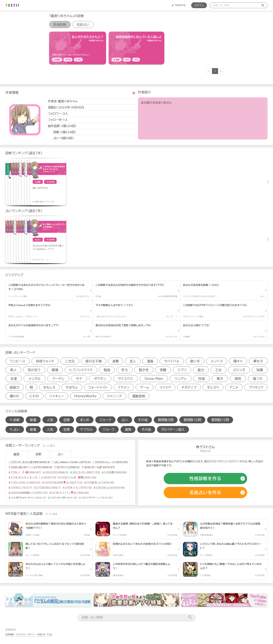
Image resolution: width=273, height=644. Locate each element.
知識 (260, 370)
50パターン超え (173, 429)
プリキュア (256, 387)
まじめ (85, 420)
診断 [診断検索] (15, 420)
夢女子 (258, 361)
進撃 (116, 361)
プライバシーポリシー (26, 634)
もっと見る (49, 446)
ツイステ (165, 387)
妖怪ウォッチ (45, 361)
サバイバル (172, 361)
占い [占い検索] (15, 429)
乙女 (219, 370)
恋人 (133, 361)
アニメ (234, 387)
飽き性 (144, 370)
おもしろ (49, 387)
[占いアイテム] (24, 240)
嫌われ (14, 396)
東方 (220, 379)
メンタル (34, 379)
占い (125, 420)
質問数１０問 (192, 420)
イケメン (124, 387)
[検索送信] (263, 5)
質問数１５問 (220, 420)
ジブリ (182, 370)
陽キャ (238, 361)
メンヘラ (217, 361)
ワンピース (18, 361)
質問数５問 (166, 420)
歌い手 (195, 361)
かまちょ (72, 387)
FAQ (50, 634)
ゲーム (144, 387)
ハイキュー (57, 396)
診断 (38, 454)
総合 (17, 454)
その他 (143, 420)
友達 (14, 379)
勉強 (107, 370)
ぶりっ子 (239, 370)
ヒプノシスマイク (81, 370)
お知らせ (41, 634)
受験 (163, 370)
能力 (201, 370)
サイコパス (125, 379)
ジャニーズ (114, 396)
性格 (202, 379)
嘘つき (258, 379)
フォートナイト (98, 387)
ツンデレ (181, 379)
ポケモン (100, 379)
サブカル (86, 429)
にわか (34, 396)
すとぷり (213, 387)
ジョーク (105, 420)
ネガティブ (189, 387)
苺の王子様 (93, 361)
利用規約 (10, 634)
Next (268, 182)
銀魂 (55, 370)
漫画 (150, 361)
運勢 (128, 429)
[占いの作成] (205, 493)
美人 (13, 370)
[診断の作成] (205, 479)
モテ (79, 379)
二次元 (70, 361)
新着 (33, 420)
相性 (238, 379)
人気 (50, 420)
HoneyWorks (85, 396)
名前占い (83, 25)
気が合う (34, 370)
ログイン (199, 5)
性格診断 (60, 25)
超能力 (15, 387)
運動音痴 (139, 396)
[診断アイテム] (78, 48)
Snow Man (154, 379)
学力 (125, 370)
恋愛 (67, 420)
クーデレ (58, 379)
